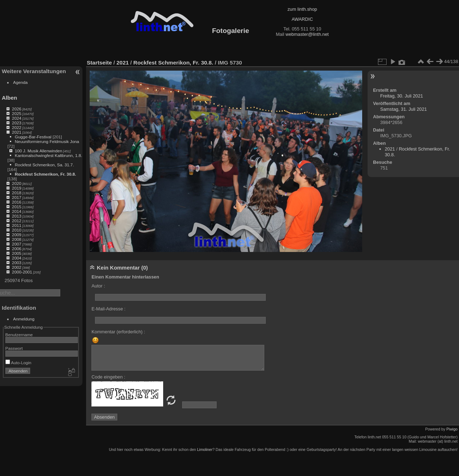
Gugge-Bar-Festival (33, 137)
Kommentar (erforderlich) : (118, 332)
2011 (16, 225)
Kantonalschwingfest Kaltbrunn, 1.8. (48, 155)
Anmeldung (24, 319)
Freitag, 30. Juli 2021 (402, 96)
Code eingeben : (108, 377)
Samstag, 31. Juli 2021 (403, 109)
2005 (16, 253)
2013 (16, 216)
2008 (16, 239)
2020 (16, 183)
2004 (16, 258)
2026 (16, 109)
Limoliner (205, 449)
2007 (16, 244)
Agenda (21, 82)
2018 (16, 193)
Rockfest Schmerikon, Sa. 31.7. (44, 165)
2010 (16, 230)
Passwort (14, 348)
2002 (16, 267)
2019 (16, 188)
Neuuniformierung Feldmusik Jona (47, 141)
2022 (16, 127)
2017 (16, 197)
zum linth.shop (302, 9)
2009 (16, 235)
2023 (16, 123)
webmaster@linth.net (307, 34)
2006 (16, 249)
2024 (16, 118)
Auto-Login (18, 363)
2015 (16, 207)
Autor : (98, 286)
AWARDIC (302, 19)
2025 (16, 113)
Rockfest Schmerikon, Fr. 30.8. (45, 174)
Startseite (99, 63)
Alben (10, 98)
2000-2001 (22, 272)
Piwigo (452, 429)
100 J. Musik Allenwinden (38, 151)
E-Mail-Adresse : (108, 309)
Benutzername (19, 335)
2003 (16, 263)
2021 (16, 132)
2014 (16, 211)
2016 (16, 202)
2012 (16, 221)
